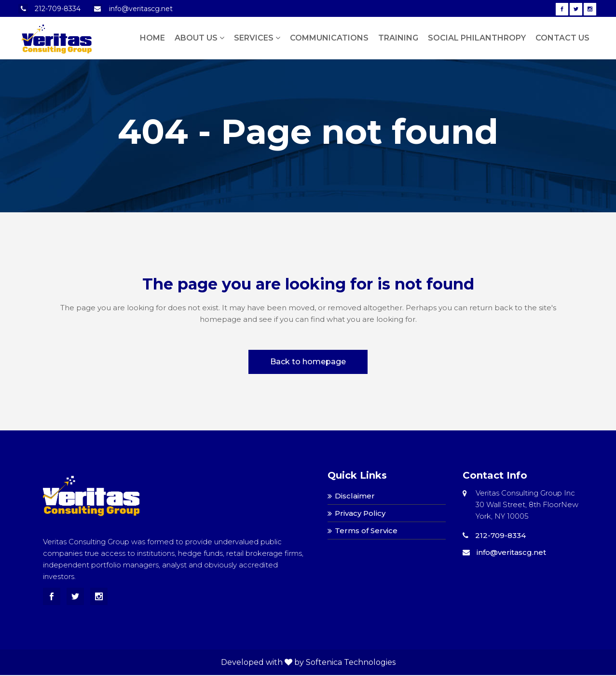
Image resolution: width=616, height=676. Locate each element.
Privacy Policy (360, 513)
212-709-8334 (58, 9)
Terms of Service (366, 531)
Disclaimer (355, 496)
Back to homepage (308, 362)
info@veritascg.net (141, 9)
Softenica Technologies (351, 662)
